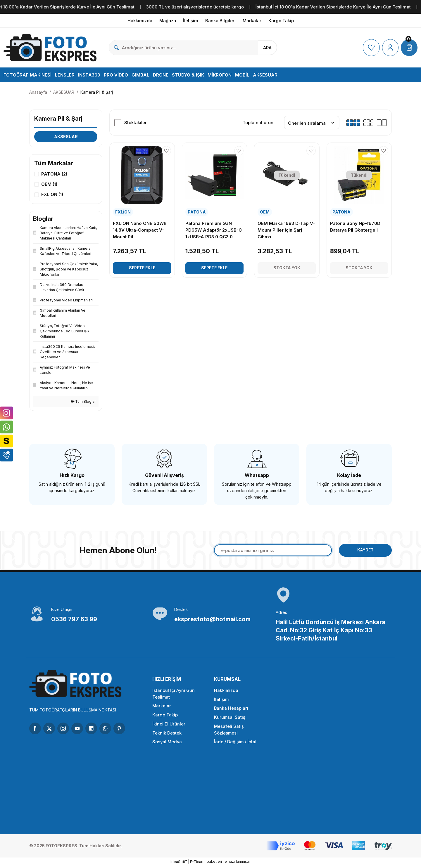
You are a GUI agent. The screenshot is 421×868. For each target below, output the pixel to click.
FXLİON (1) (52, 195)
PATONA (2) (54, 174)
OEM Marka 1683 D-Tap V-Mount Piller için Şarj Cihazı (287, 230)
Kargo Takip (165, 717)
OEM (265, 212)
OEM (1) (49, 185)
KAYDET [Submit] (364, 552)
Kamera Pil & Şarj (97, 92)
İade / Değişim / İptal (236, 745)
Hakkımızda (226, 693)
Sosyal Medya (167, 745)
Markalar (162, 708)
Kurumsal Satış (230, 720)
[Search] (193, 48)
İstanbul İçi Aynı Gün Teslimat (174, 696)
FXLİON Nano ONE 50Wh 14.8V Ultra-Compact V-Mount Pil (140, 230)
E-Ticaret (198, 864)
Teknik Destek (167, 736)
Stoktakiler (136, 123)
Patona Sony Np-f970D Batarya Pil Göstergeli (356, 227)
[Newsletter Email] (272, 552)
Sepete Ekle (142, 268)
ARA (267, 48)
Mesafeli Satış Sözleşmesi (229, 732)
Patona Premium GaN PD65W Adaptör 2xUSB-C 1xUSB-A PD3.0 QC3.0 (214, 230)
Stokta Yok (287, 268)
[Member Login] (390, 48)
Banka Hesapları (231, 711)
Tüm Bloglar (83, 403)
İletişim (222, 702)
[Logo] (50, 48)
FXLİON (123, 212)
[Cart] (409, 48)
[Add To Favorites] (166, 151)
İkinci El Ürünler (169, 726)
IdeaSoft (179, 864)
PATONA (197, 212)
